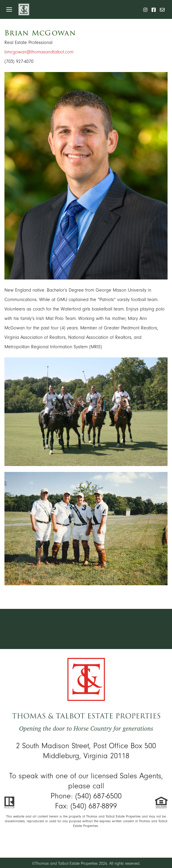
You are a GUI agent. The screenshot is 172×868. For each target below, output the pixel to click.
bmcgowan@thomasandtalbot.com (39, 52)
